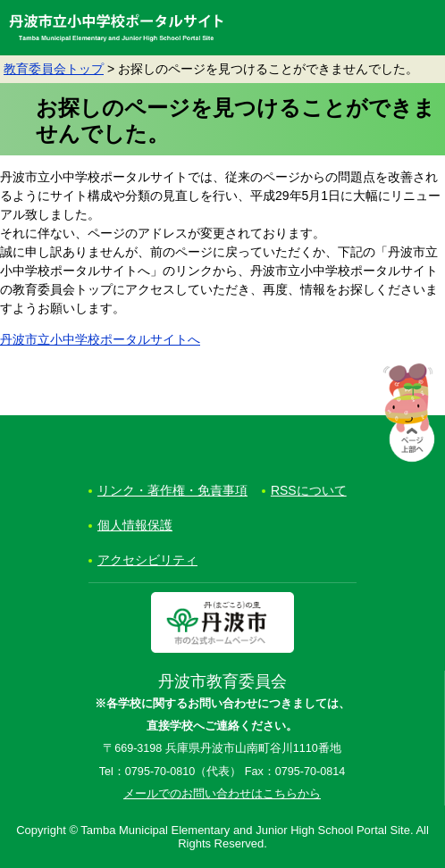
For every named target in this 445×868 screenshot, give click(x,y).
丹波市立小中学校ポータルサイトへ (100, 339)
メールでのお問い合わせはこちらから (222, 794)
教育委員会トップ (54, 69)
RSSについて (309, 490)
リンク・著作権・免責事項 (172, 490)
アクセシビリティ (147, 560)
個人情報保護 (135, 525)
